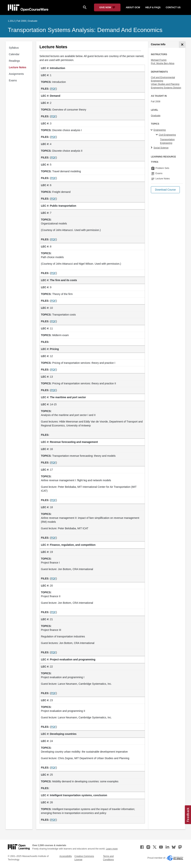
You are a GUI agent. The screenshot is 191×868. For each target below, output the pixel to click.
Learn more (112, 849)
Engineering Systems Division (166, 88)
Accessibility (66, 856)
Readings (14, 61)
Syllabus (14, 48)
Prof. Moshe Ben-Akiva (163, 63)
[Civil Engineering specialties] (157, 135)
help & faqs (153, 7)
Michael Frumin (159, 60)
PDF (53, 89)
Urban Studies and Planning (165, 84)
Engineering (160, 130)
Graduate (156, 116)
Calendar (14, 54)
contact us (173, 7)
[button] (165, 190)
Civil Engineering (167, 135)
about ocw (133, 7)
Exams (13, 80)
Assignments (16, 74)
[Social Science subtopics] (152, 148)
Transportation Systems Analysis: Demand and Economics (85, 30)
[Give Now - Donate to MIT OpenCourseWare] (107, 7)
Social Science (161, 148)
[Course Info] (182, 45)
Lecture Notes (18, 67)
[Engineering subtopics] (152, 130)
